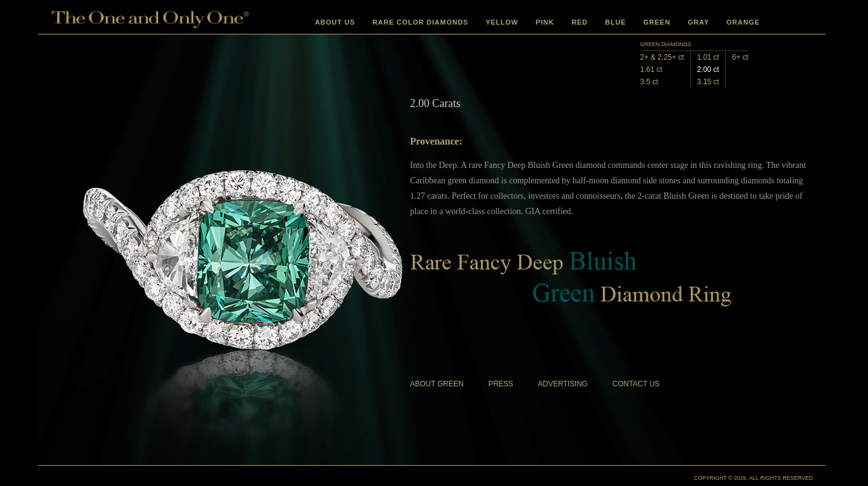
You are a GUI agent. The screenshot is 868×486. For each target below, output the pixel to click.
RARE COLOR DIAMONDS (421, 22)
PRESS (501, 384)
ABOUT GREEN (437, 384)
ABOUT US (335, 22)
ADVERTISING (563, 384)
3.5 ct (649, 82)
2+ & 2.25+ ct (662, 57)
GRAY (699, 22)
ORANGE (743, 22)
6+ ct (740, 57)
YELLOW (502, 22)
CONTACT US (636, 384)
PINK (545, 22)
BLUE (616, 22)
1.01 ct (708, 57)
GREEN (657, 22)
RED (579, 22)
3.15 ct (708, 82)
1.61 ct (651, 70)
